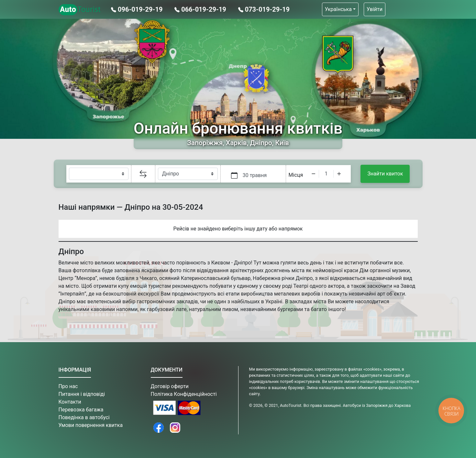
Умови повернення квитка (91, 425)
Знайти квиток (385, 174)
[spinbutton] (326, 174)
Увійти (375, 9)
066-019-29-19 (201, 9)
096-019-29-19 (138, 9)
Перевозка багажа (81, 410)
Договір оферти (170, 386)
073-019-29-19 (264, 9)
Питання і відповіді (82, 394)
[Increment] (339, 174)
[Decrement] (314, 174)
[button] (340, 9)
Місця (296, 175)
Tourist (80, 10)
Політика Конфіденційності (184, 394)
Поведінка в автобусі (84, 417)
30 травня (255, 175)
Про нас (68, 386)
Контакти (70, 402)
